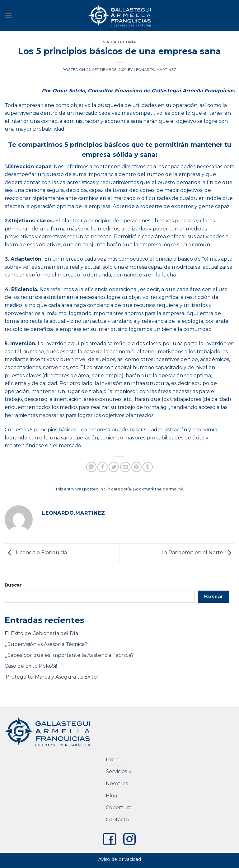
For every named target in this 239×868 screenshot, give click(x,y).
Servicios (116, 771)
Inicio (112, 760)
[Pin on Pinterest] (136, 467)
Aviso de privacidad (120, 859)
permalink (173, 489)
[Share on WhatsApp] (91, 467)
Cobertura (119, 808)
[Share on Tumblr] (148, 467)
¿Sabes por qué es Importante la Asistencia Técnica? (69, 655)
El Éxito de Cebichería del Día (41, 633)
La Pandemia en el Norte (198, 553)
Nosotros (117, 784)
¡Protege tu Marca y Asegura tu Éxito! (51, 677)
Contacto (117, 820)
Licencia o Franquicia (36, 553)
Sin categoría (119, 42)
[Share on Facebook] (103, 467)
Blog (112, 796)
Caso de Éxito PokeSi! (31, 666)
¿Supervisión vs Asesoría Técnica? (46, 644)
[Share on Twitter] (114, 467)
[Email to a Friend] (125, 467)
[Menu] (8, 15)
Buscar (13, 585)
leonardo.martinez (155, 70)
